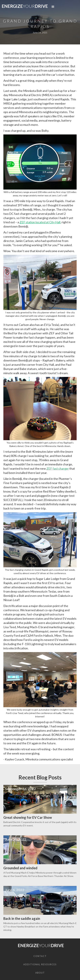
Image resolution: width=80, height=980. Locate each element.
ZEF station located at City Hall (40, 222)
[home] (24, 7)
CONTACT (40, 956)
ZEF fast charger (58, 468)
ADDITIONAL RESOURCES (40, 964)
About (40, 973)
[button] (53, 7)
